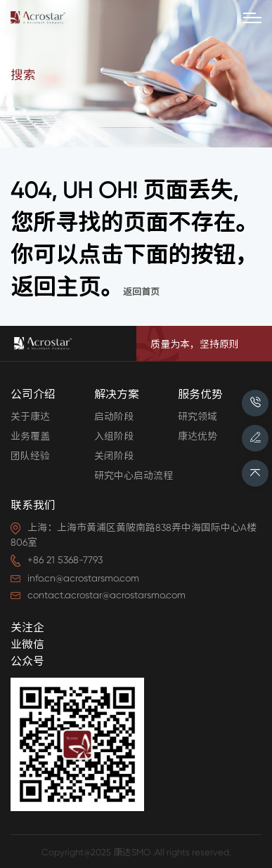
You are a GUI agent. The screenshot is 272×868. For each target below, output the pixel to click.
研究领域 (197, 416)
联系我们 (33, 505)
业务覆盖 (30, 436)
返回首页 (141, 292)
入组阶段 (114, 436)
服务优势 (200, 394)
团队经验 (30, 456)
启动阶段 (114, 416)
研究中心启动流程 (134, 475)
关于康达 (30, 416)
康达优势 (197, 436)
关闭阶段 (114, 456)
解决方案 (117, 394)
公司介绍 (33, 394)
